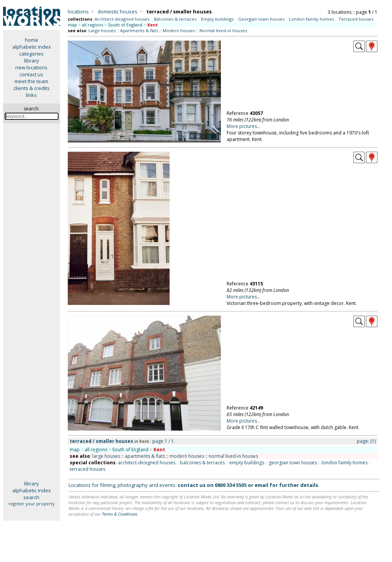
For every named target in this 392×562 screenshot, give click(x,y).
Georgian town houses (261, 19)
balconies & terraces (202, 463)
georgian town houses (293, 463)
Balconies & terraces (175, 19)
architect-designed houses (147, 463)
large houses (106, 456)
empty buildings (247, 463)
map (72, 25)
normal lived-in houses (233, 456)
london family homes (345, 463)
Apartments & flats (139, 30)
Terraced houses (356, 19)
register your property (32, 504)
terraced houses (87, 469)
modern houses (187, 456)
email (261, 485)
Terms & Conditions (120, 514)
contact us (31, 74)
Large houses (102, 30)
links (31, 95)
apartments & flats (145, 456)
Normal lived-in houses (223, 30)
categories (31, 54)
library (32, 61)
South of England (125, 25)
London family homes (311, 19)
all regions (92, 25)
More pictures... (243, 126)
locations (78, 11)
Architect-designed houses (122, 19)
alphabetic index (32, 47)
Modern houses (179, 30)
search (31, 497)
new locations (31, 67)
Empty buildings (217, 19)
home (32, 40)
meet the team (31, 81)
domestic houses (118, 11)
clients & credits (32, 88)
